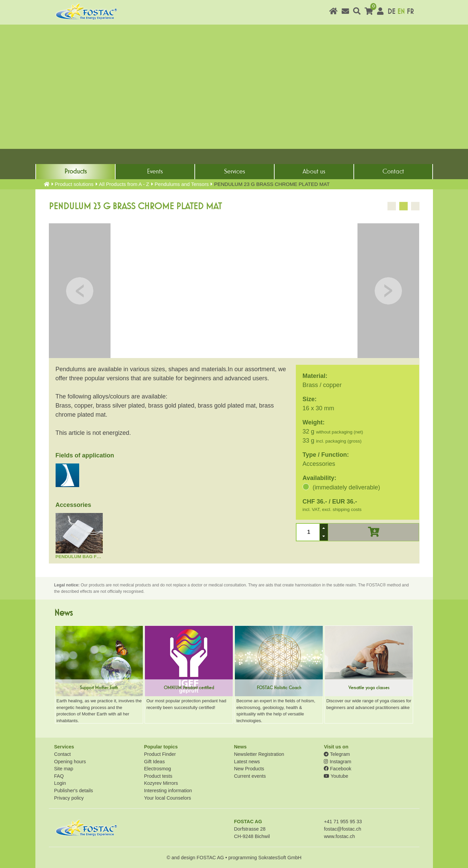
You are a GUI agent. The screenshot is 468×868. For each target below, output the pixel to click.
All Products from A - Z (124, 184)
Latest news (247, 762)
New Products (249, 769)
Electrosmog (157, 769)
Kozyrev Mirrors (161, 783)
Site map (64, 769)
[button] (324, 528)
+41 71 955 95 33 (343, 822)
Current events (250, 776)
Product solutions (74, 184)
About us (314, 171)
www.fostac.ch (339, 836)
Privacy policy (69, 798)
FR (410, 12)
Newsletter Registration (259, 754)
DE (391, 12)
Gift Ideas (154, 762)
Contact (393, 171)
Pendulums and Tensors (182, 184)
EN (401, 12)
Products (75, 171)
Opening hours (70, 762)
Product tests (158, 776)
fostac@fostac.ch (342, 829)
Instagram (337, 762)
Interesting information (168, 791)
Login (60, 783)
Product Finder (160, 754)
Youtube (336, 776)
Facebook (337, 769)
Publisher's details (74, 791)
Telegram (337, 754)
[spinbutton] (308, 532)
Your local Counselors (167, 798)
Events (155, 171)
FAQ (59, 776)
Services (235, 171)
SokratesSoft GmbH (280, 858)
